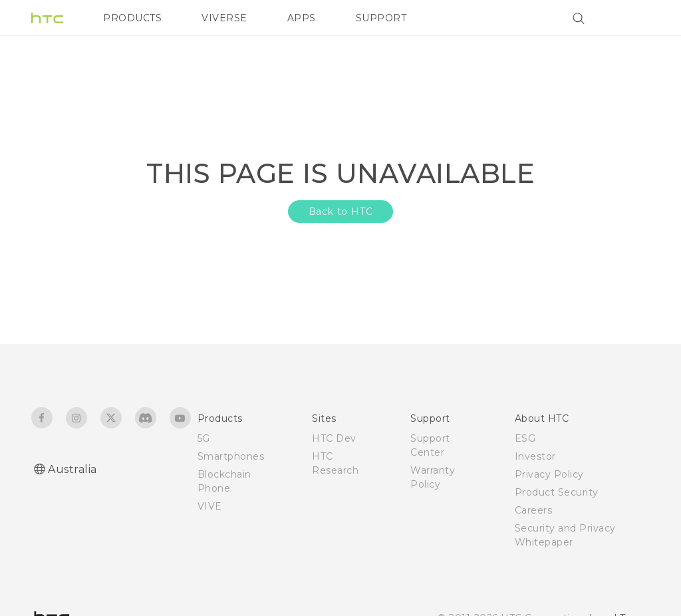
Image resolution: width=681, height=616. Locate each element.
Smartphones (231, 456)
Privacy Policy (549, 474)
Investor (535, 456)
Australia (72, 469)
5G (204, 438)
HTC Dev (334, 438)
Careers (534, 510)
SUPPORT (381, 18)
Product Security (557, 492)
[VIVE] (632, 18)
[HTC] (47, 18)
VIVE (210, 506)
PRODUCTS (132, 18)
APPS (302, 18)
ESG (525, 438)
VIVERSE (224, 18)
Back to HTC (341, 212)
